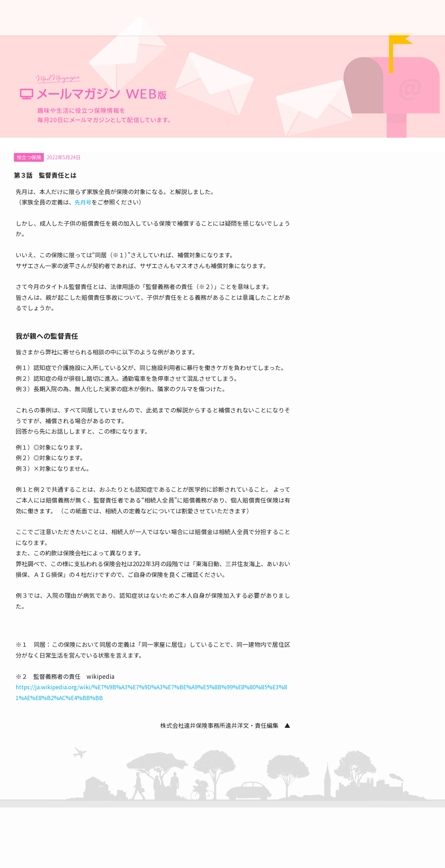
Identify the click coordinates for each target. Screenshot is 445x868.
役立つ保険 (29, 157)
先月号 (83, 202)
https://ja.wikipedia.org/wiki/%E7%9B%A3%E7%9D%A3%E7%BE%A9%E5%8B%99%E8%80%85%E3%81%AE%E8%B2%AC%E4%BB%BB (151, 692)
